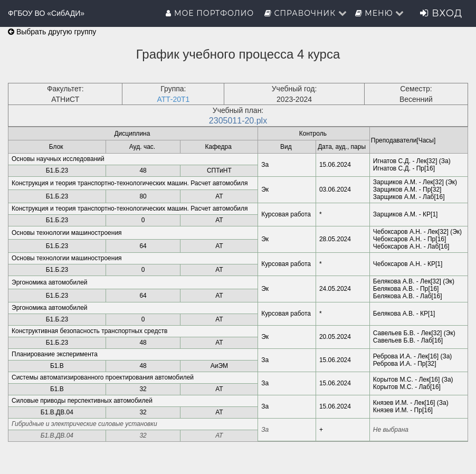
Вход (441, 13)
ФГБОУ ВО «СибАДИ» (46, 13)
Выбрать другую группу (52, 32)
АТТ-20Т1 (173, 99)
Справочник (306, 13)
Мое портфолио (211, 13)
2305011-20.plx (238, 121)
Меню (380, 13)
